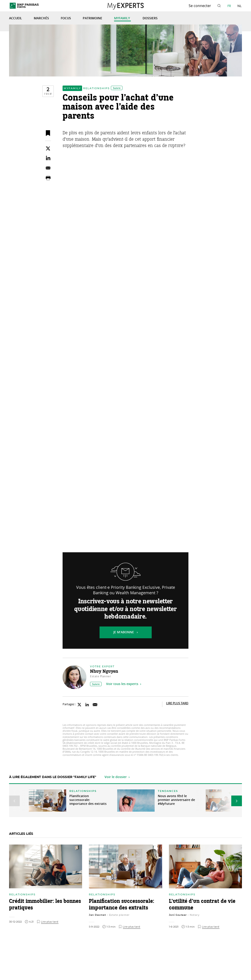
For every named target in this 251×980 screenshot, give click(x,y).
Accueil (16, 18)
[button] (14, 801)
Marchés (41, 18)
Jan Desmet (97, 915)
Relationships (96, 88)
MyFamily (122, 18)
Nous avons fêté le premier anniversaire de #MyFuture (176, 800)
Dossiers (150, 18)
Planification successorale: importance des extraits (88, 800)
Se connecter (200, 6)
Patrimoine (93, 18)
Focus (66, 18)
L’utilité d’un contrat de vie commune (202, 905)
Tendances (168, 791)
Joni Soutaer (178, 915)
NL (239, 6)
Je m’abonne (124, 632)
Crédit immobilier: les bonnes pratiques (45, 905)
